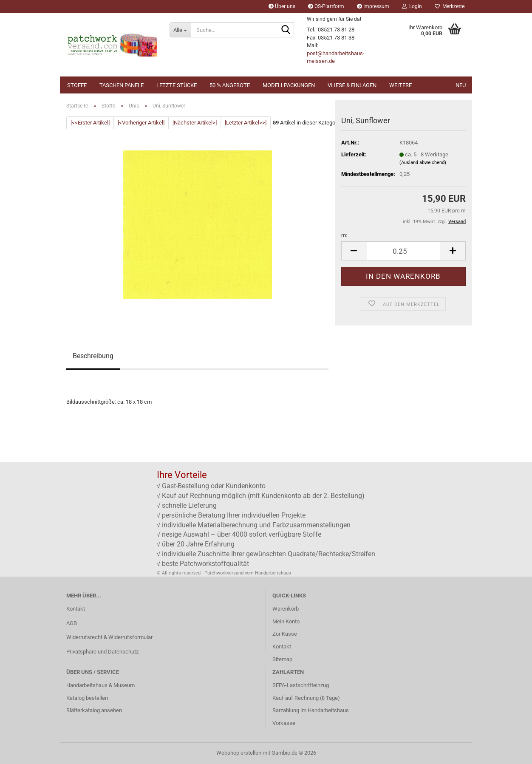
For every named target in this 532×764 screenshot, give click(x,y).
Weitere (400, 85)
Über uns (282, 6)
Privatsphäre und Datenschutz (102, 652)
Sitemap (282, 659)
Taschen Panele (122, 85)
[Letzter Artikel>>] (246, 123)
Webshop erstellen (239, 753)
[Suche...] (180, 30)
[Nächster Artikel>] (195, 123)
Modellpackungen (289, 85)
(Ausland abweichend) (423, 163)
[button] (354, 251)
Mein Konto (286, 621)
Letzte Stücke (177, 85)
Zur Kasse (285, 634)
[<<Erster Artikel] (90, 123)
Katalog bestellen (87, 698)
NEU (461, 85)
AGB (72, 623)
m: (344, 235)
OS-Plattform (326, 6)
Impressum (373, 6)
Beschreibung (93, 356)
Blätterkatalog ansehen (94, 710)
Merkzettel (450, 6)
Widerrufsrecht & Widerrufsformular (109, 637)
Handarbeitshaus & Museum (100, 685)
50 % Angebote (230, 85)
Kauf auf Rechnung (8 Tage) (306, 698)
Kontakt (76, 609)
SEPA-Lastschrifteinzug (301, 685)
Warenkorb (286, 609)
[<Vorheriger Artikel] (141, 123)
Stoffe (77, 85)
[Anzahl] (403, 251)
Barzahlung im (290, 710)
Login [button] (412, 6)
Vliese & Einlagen (352, 85)
